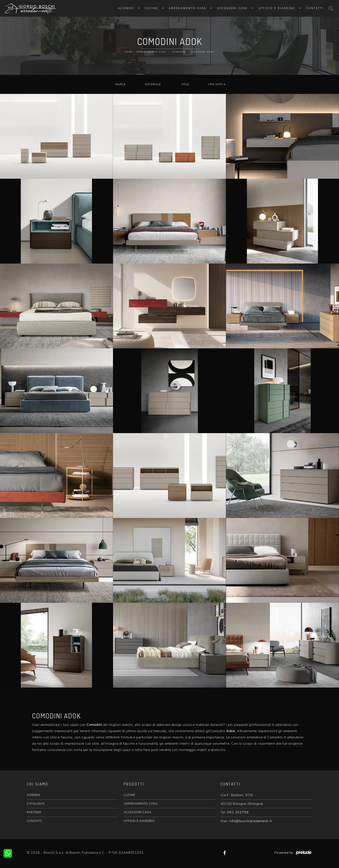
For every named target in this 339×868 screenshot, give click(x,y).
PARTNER (34, 812)
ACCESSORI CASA (137, 812)
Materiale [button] (153, 84)
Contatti (315, 8)
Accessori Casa (232, 8)
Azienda (126, 8)
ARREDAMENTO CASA (141, 804)
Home (129, 52)
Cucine (151, 8)
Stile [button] (185, 84)
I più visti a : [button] (218, 84)
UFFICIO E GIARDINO (139, 821)
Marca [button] (121, 84)
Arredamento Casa (188, 8)
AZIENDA (34, 795)
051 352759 (238, 812)
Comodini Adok (203, 52)
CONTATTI (34, 821)
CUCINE (129, 795)
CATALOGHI (36, 804)
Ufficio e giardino (277, 8)
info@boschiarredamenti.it (250, 821)
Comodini (179, 52)
